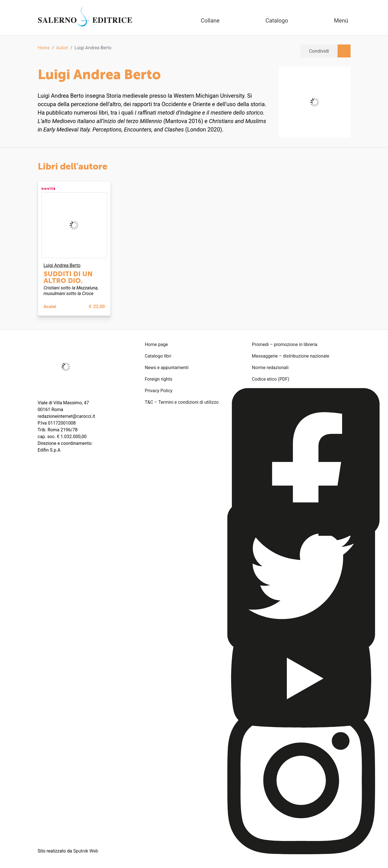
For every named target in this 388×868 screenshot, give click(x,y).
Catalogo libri (158, 356)
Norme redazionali (270, 368)
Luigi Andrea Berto (62, 265)
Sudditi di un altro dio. (68, 277)
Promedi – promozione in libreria (285, 344)
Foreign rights (159, 379)
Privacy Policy (159, 391)
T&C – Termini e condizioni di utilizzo (182, 402)
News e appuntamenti (167, 368)
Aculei (50, 307)
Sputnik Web (86, 851)
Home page (156, 344)
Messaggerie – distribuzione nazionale (291, 356)
